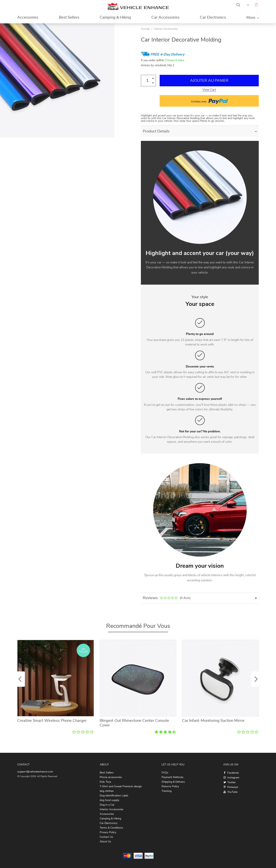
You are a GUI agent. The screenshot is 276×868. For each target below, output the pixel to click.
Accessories (28, 17)
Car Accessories (166, 17)
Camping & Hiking (115, 17)
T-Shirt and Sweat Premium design (121, 786)
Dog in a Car (107, 805)
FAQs (165, 773)
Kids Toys (105, 782)
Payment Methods (172, 777)
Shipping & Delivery (173, 782)
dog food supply (109, 800)
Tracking (167, 791)
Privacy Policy (108, 832)
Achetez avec (209, 101)
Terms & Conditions (111, 828)
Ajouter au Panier (209, 81)
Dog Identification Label (114, 796)
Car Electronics (213, 17)
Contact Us (106, 837)
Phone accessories (111, 777)
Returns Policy (170, 786)
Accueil (145, 29)
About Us (105, 842)
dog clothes (107, 791)
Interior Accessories (166, 29)
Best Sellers (69, 17)
